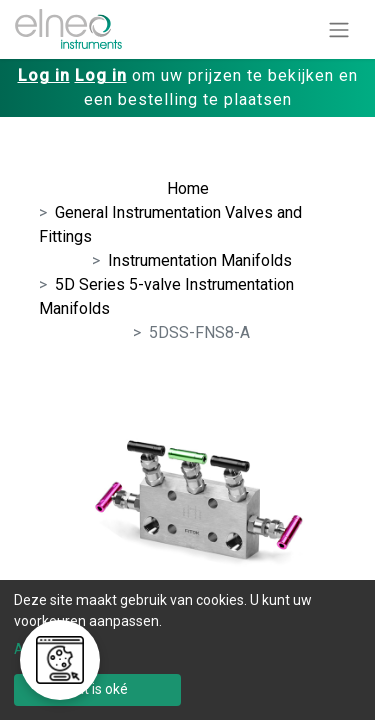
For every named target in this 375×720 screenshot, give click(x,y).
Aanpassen (50, 649)
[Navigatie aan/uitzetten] (339, 29)
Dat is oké (97, 689)
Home (188, 188)
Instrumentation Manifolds (200, 260)
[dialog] (187, 650)
